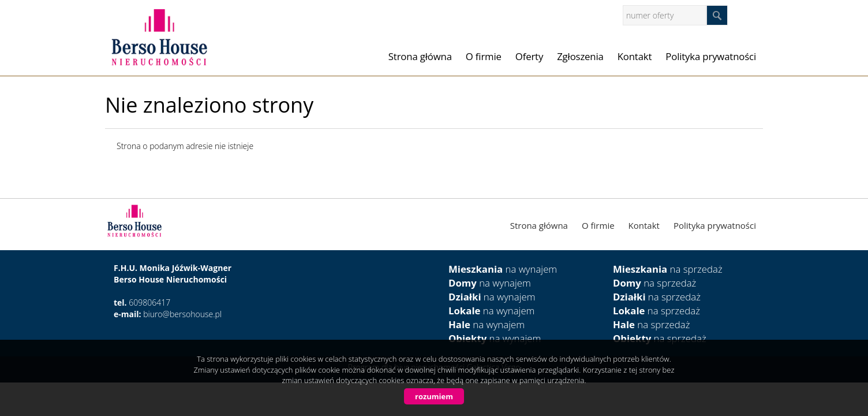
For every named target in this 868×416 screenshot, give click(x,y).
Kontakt (635, 56)
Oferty (529, 56)
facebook (751, 15)
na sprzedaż (668, 269)
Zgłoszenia (580, 56)
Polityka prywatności (711, 56)
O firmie (484, 56)
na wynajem (503, 269)
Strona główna (420, 56)
